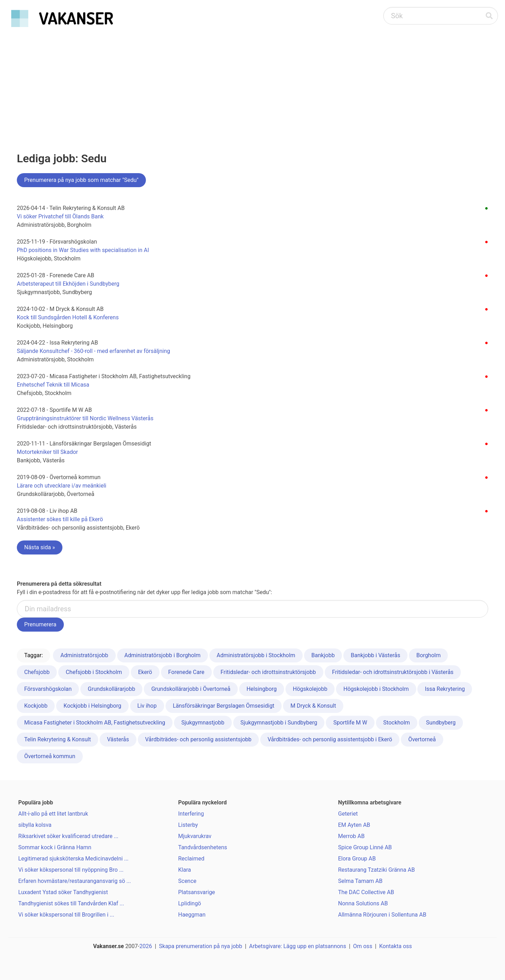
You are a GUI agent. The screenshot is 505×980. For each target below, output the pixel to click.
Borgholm (428, 655)
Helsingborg (262, 689)
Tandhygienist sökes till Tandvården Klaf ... (71, 903)
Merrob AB (351, 836)
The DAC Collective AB (366, 892)
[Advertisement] (252, 83)
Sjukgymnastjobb (203, 723)
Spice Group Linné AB (365, 847)
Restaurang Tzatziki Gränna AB (376, 870)
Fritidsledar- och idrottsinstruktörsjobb (268, 672)
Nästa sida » (40, 547)
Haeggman (192, 915)
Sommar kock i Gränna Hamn (55, 847)
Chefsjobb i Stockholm (94, 672)
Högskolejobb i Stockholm (376, 689)
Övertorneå (422, 739)
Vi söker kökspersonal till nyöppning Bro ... (71, 870)
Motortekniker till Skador (47, 452)
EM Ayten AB (354, 825)
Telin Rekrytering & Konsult (58, 739)
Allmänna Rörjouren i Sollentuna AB (382, 915)
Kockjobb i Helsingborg (92, 706)
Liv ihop (147, 706)
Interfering (191, 814)
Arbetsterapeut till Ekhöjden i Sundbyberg (68, 284)
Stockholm (397, 723)
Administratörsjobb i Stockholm (256, 655)
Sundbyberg (441, 723)
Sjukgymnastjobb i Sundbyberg (279, 723)
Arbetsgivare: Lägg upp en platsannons (298, 946)
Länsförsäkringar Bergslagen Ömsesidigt (224, 706)
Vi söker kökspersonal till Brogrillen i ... (66, 915)
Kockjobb (36, 706)
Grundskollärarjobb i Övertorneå (191, 689)
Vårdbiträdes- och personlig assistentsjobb (198, 739)
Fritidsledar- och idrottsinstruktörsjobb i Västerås (393, 672)
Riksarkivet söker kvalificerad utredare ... (68, 836)
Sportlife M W (350, 723)
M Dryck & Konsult (313, 706)
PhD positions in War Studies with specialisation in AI (83, 250)
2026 (146, 946)
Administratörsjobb (84, 655)
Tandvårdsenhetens (203, 847)
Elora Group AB (357, 859)
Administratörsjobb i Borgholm (163, 655)
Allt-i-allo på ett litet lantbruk (53, 814)
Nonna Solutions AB (363, 903)
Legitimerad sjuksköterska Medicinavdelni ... (73, 859)
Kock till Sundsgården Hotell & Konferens (68, 317)
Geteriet (348, 814)
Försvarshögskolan (48, 689)
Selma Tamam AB (360, 881)
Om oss (363, 946)
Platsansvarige (197, 892)
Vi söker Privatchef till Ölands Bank (60, 216)
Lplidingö (190, 903)
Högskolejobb (310, 689)
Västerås (118, 739)
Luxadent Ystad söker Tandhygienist (63, 892)
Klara (184, 870)
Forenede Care (186, 672)
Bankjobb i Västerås (375, 655)
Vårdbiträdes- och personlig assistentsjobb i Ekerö (330, 739)
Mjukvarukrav (195, 836)
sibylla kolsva (35, 825)
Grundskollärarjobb (111, 689)
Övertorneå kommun (50, 756)
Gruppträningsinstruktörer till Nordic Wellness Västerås (85, 418)
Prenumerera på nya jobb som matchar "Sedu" (81, 180)
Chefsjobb (37, 672)
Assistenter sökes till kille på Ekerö (60, 519)
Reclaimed (191, 859)
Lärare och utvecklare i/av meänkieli (62, 486)
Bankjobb (323, 655)
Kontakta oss (395, 946)
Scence (187, 881)
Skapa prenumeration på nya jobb (200, 946)
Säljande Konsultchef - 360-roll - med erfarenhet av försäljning (93, 351)
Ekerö (145, 672)
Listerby (188, 825)
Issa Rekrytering (445, 689)
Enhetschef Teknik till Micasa (53, 385)
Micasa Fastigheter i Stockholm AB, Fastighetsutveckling (95, 723)
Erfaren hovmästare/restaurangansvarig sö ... (75, 881)
